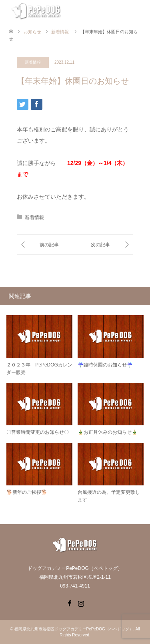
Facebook (69, 603)
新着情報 (33, 62)
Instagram (81, 603)
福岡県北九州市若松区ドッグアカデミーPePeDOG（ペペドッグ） (74, 629)
